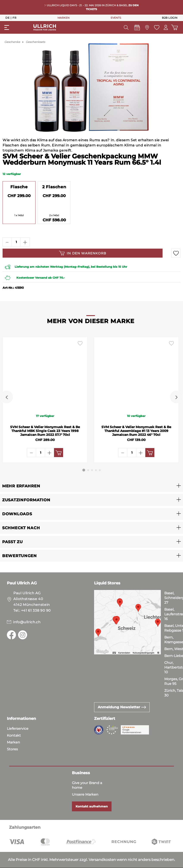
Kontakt (14, 735)
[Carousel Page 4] (96, 470)
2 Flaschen (54, 187)
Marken (13, 742)
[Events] (137, 29)
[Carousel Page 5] (100, 470)
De (7, 18)
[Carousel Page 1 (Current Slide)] (84, 470)
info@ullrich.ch (27, 622)
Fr (14, 18)
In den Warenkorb (83, 253)
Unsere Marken (85, 794)
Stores (12, 749)
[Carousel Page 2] (88, 470)
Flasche (19, 187)
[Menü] (7, 27)
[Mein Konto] (166, 27)
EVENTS (116, 18)
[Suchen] (126, 27)
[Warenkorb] (174, 27)
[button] (91, 486)
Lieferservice (18, 729)
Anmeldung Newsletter (122, 707)
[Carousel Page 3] (92, 470)
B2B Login (170, 18)
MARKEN (64, 18)
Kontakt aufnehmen (92, 806)
